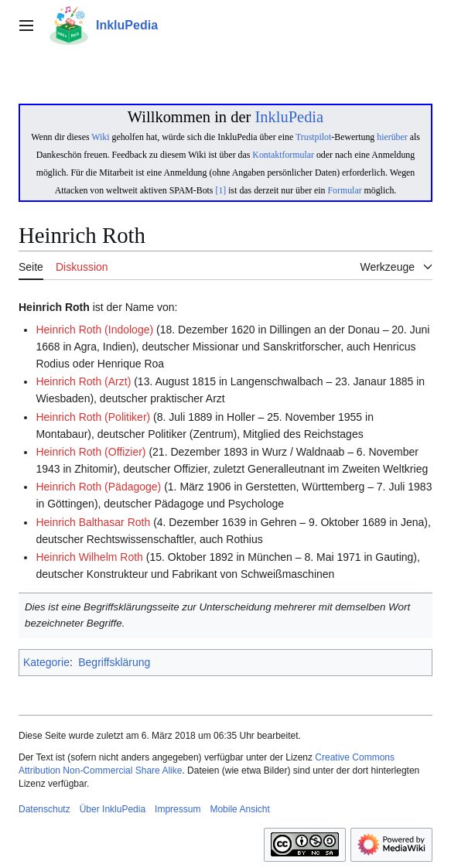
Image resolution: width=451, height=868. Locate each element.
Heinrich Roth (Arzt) (83, 381)
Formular (345, 190)
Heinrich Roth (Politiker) (93, 417)
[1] (220, 190)
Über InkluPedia (113, 809)
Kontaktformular (283, 155)
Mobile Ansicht (239, 809)
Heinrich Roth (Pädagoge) (98, 487)
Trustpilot (313, 137)
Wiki (100, 137)
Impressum (178, 809)
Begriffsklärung (114, 662)
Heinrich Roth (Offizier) (91, 452)
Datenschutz (44, 809)
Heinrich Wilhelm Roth (89, 557)
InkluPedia (289, 117)
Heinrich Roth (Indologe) (94, 330)
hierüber (392, 137)
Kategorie (46, 662)
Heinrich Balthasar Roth (93, 522)
